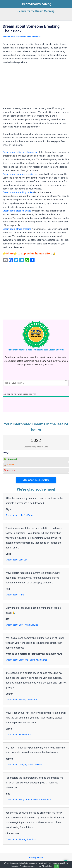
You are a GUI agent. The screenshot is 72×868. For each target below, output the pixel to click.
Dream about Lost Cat (16, 560)
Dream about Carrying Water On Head (24, 765)
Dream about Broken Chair (18, 735)
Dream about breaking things (17, 211)
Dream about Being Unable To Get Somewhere (28, 800)
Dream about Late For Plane (19, 515)
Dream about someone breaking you (20, 174)
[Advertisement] (36, 87)
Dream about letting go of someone (20, 152)
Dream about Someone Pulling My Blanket (26, 660)
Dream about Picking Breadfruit (21, 839)
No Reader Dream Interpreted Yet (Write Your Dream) (22, 37)
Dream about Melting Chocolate (21, 700)
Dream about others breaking (17, 229)
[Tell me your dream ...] (36, 383)
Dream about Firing (15, 595)
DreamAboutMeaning (36, 4)
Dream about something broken (18, 192)
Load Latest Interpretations (36, 480)
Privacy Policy (36, 858)
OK (56, 866)
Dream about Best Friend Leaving (22, 625)
